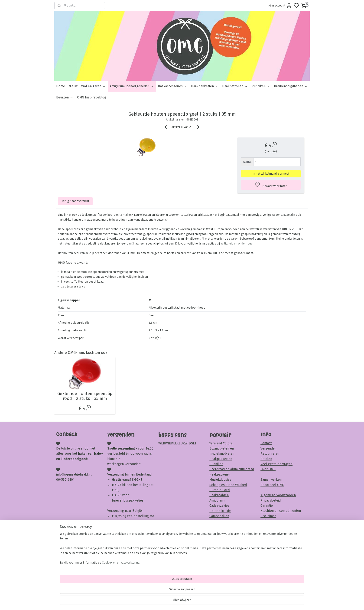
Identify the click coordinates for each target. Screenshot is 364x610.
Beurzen (65, 97)
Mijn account (280, 6)
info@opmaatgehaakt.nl (74, 475)
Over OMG (268, 469)
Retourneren (270, 454)
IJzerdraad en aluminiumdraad (232, 469)
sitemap (200, 602)
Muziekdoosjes (220, 480)
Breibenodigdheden (291, 86)
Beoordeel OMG (272, 485)
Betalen (266, 459)
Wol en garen (94, 86)
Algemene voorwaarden (278, 495)
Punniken (261, 86)
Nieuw (73, 86)
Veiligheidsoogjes (222, 521)
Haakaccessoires (173, 86)
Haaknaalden (219, 495)
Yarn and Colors (221, 443)
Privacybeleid (271, 501)
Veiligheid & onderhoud (278, 521)
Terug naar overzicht (75, 201)
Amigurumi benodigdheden (132, 86)
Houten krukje (220, 511)
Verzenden (268, 449)
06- (59, 480)
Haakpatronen (235, 86)
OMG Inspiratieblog (92, 97)
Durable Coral (220, 490)
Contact (266, 443)
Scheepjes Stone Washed (228, 485)
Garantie (267, 506)
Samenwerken (271, 480)
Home (61, 86)
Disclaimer (268, 516)
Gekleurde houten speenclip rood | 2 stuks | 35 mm (85, 396)
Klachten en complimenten (281, 511)
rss (209, 602)
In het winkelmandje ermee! (271, 174)
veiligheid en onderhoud (237, 243)
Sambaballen (219, 516)
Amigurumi (217, 501)
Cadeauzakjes (219, 506)
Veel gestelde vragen (276, 464)
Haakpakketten (205, 86)
